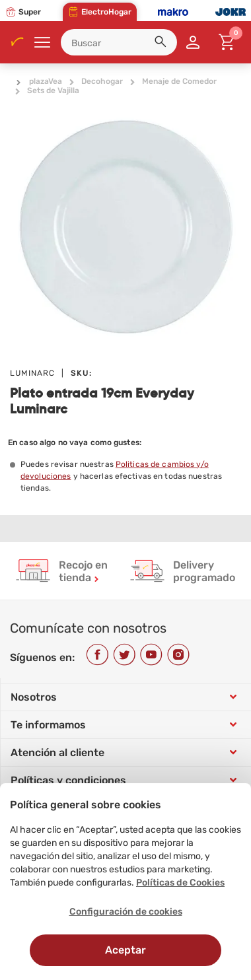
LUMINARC (32, 373)
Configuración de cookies (126, 912)
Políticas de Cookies (180, 883)
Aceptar (126, 950)
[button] (162, 44)
